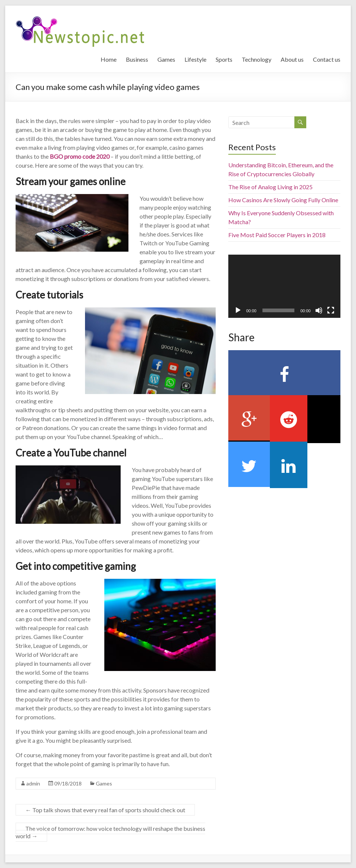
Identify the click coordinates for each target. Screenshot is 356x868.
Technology (257, 59)
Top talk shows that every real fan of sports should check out (105, 810)
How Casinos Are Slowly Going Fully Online (283, 200)
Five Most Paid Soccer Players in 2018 (277, 235)
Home (109, 59)
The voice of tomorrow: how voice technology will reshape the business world (110, 832)
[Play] (238, 310)
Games (166, 59)
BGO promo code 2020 (80, 156)
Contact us (327, 59)
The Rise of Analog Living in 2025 (270, 187)
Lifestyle (195, 59)
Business (137, 59)
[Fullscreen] (331, 310)
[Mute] (319, 310)
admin (33, 783)
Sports (224, 59)
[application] (284, 286)
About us (292, 59)
